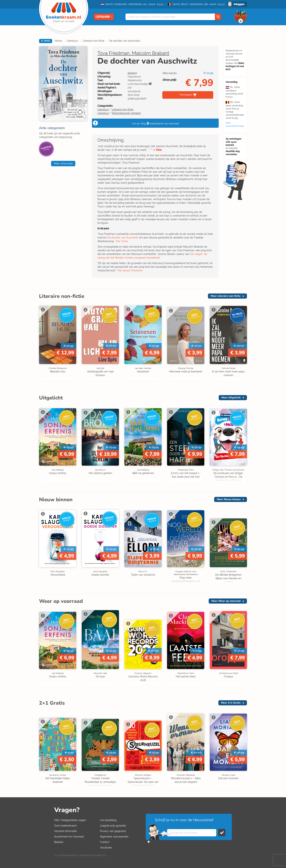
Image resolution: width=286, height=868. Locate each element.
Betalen (59, 842)
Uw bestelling (108, 820)
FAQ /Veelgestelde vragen (70, 820)
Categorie (104, 17)
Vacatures (106, 848)
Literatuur (72, 41)
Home (58, 41)
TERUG (46, 41)
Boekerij (132, 73)
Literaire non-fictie (94, 41)
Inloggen (239, 4)
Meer (226, 296)
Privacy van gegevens (113, 831)
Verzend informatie (65, 831)
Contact (105, 842)
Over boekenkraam (65, 826)
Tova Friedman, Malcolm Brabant (133, 53)
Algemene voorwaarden (114, 837)
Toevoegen (186, 95)
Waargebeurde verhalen (126, 113)
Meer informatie (63, 164)
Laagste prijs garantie (113, 826)
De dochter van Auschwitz (125, 41)
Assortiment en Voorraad (69, 837)
